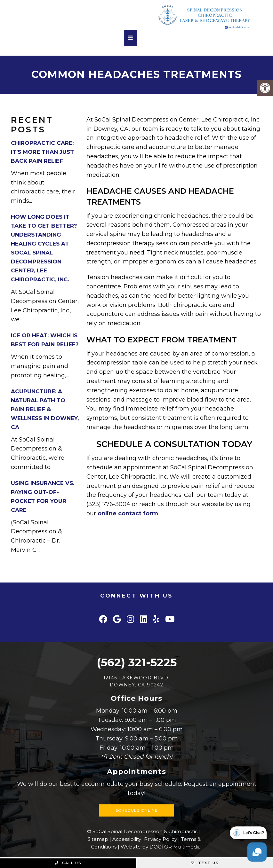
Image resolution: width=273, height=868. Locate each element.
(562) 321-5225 (137, 662)
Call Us (68, 863)
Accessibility (127, 839)
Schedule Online (137, 810)
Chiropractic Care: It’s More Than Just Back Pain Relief (42, 152)
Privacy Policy (161, 839)
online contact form (128, 513)
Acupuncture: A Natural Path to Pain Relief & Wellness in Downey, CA (45, 409)
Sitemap (98, 839)
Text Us (205, 863)
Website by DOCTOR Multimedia (161, 847)
